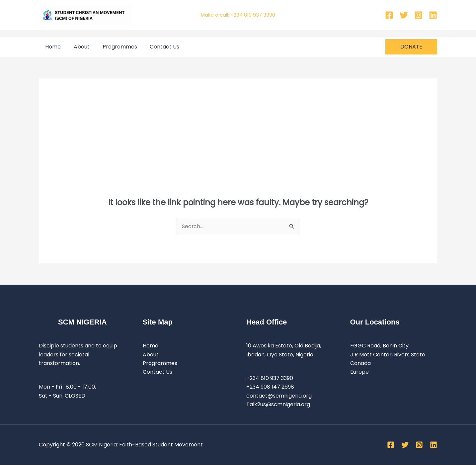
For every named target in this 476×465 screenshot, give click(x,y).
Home (52, 47)
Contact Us (157, 47)
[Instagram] (418, 15)
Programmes (114, 47)
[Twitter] (404, 15)
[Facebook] (389, 15)
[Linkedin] (433, 15)
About (78, 47)
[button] (411, 47)
